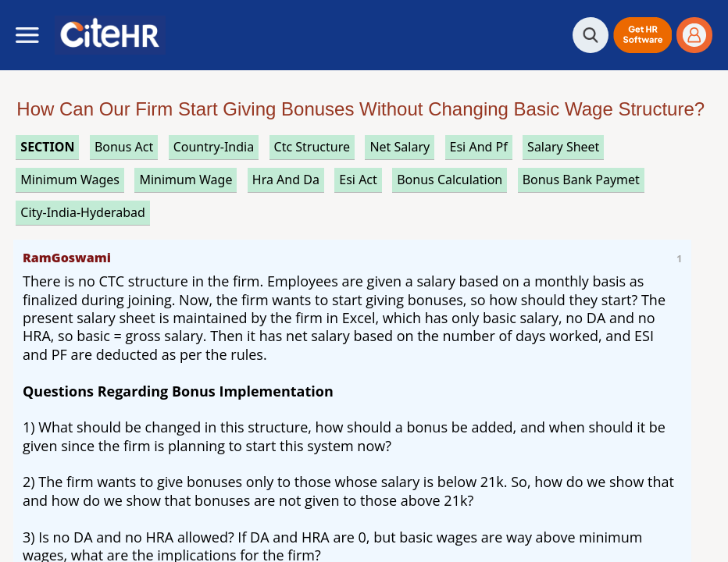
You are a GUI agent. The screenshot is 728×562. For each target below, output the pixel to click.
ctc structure (312, 147)
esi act (358, 180)
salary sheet (563, 147)
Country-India (214, 147)
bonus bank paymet (581, 180)
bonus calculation (450, 180)
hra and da (286, 180)
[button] (642, 35)
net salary (400, 147)
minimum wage (186, 180)
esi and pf (479, 147)
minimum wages (70, 180)
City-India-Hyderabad (83, 212)
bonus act (124, 147)
